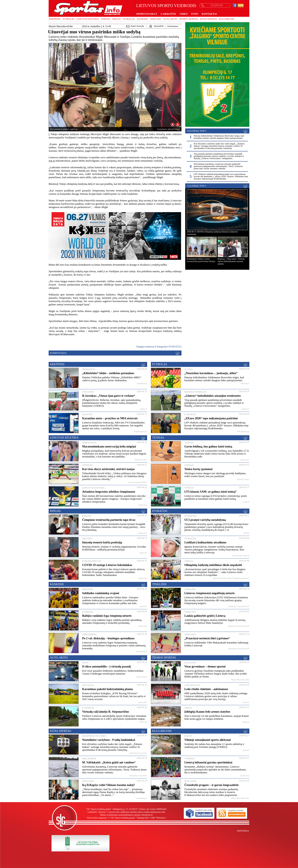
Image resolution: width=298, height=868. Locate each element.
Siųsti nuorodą (135, 26)
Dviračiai (129, 19)
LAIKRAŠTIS (168, 14)
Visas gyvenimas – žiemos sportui (205, 667)
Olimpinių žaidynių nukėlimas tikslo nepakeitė (213, 565)
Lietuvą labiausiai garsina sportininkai (208, 762)
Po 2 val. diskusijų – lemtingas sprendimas (108, 638)
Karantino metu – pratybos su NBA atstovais (110, 418)
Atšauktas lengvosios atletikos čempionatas (109, 492)
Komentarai (173, 26)
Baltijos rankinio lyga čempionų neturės (107, 616)
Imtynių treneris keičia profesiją (102, 542)
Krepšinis (55, 19)
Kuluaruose (227, 19)
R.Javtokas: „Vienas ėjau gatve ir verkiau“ (109, 396)
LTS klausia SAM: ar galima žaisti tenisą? (210, 492)
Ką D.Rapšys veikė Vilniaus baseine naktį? (108, 785)
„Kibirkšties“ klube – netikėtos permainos (108, 373)
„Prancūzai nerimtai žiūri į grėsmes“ (207, 638)
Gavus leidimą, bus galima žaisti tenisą (208, 447)
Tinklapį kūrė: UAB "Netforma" (151, 818)
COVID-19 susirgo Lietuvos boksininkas (107, 565)
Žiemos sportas (189, 19)
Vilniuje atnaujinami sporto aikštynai (208, 740)
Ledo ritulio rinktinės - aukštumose (206, 689)
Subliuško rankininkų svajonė (101, 593)
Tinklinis (155, 19)
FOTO (195, 14)
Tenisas (106, 19)
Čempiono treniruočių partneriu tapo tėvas (109, 520)
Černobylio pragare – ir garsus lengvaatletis (211, 785)
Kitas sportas (208, 19)
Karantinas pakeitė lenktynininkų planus (108, 689)
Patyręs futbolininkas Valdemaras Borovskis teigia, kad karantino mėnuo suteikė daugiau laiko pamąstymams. (219, 137)
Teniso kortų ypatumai (198, 469)
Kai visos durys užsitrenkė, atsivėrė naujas (108, 469)
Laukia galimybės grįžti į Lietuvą (205, 616)
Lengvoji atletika (88, 19)
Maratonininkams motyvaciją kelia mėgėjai (109, 447)
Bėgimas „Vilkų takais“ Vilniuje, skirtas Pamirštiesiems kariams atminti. (231, 261)
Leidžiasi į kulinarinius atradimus (205, 542)
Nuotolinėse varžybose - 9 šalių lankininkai (109, 740)
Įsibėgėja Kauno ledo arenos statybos (207, 712)
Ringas (117, 19)
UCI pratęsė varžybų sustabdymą (205, 520)
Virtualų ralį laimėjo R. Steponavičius (106, 712)
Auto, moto (170, 19)
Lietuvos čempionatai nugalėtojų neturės (210, 593)
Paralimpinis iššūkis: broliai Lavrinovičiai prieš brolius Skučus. (201, 260)
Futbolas (69, 19)
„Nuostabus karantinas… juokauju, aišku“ (211, 373)
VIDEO (184, 14)
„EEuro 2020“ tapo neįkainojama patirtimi (211, 418)
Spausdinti (156, 26)
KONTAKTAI (209, 14)
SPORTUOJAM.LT (147, 14)
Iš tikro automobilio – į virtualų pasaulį (106, 667)
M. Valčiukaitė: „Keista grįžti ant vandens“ (109, 762)
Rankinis (142, 19)
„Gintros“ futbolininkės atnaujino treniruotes (213, 396)
